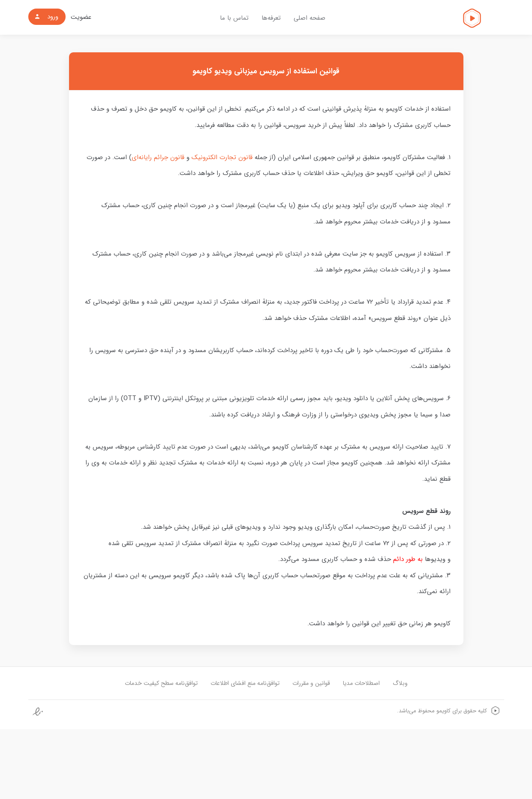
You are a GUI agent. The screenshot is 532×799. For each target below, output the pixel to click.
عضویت (81, 17)
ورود (46, 17)
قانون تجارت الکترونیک (222, 157)
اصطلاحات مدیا (361, 683)
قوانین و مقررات (311, 683)
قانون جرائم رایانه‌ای (158, 157)
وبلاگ (400, 683)
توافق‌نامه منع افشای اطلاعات (245, 683)
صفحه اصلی (310, 18)
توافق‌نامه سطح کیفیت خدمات (161, 683)
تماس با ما (234, 18)
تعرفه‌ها (271, 18)
